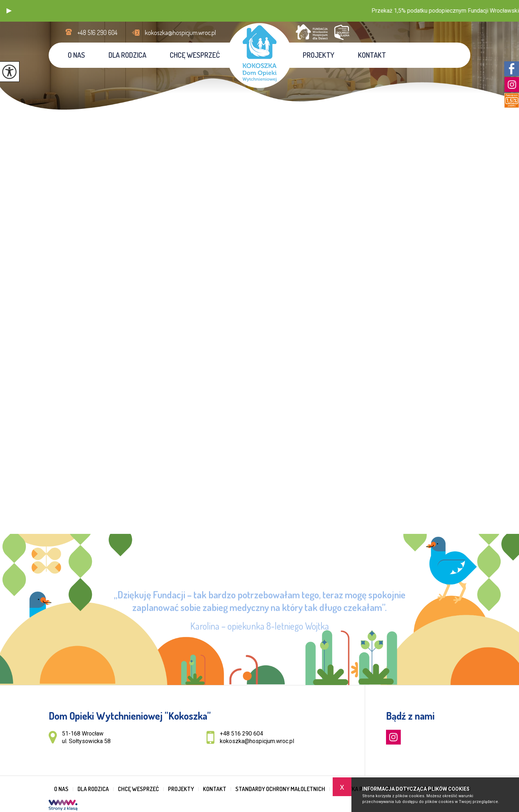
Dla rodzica (127, 55)
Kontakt (372, 55)
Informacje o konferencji (423, 96)
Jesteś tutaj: (370, 96)
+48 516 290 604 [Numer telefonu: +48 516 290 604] (241, 734)
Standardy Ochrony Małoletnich (280, 789)
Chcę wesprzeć (195, 55)
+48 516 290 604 (92, 32)
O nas (76, 55)
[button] (9, 11)
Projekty (319, 55)
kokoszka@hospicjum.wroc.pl (174, 32)
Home (389, 96)
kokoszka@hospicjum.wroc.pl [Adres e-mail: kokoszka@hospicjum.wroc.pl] (257, 741)
